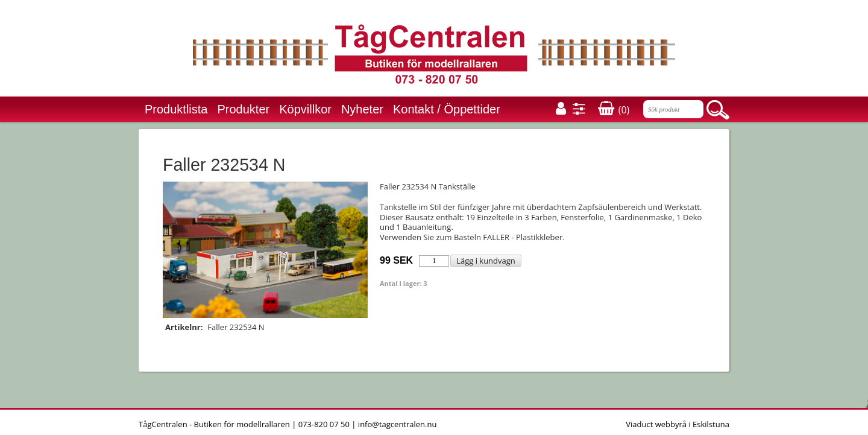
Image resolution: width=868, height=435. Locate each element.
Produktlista (176, 109)
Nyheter (362, 109)
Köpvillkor (305, 109)
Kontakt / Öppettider (447, 109)
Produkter (244, 109)
